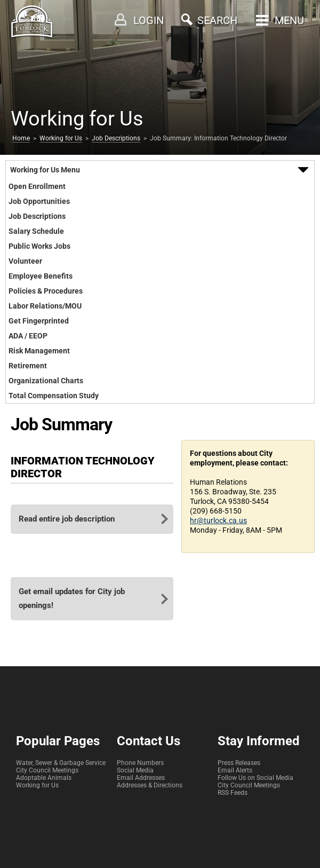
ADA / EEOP (28, 336)
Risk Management (39, 351)
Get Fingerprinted (39, 321)
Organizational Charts (46, 381)
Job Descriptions (116, 138)
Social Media (135, 770)
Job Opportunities (39, 201)
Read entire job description (67, 519)
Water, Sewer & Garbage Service (61, 763)
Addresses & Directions (150, 785)
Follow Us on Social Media (255, 778)
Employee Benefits (41, 276)
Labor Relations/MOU (45, 306)
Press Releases (239, 763)
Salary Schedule (36, 231)
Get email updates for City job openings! (72, 598)
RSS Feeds (233, 793)
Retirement (28, 366)
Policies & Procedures (46, 291)
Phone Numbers (140, 763)
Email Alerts (235, 770)
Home (21, 138)
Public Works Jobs (39, 246)
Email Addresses (141, 778)
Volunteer (25, 261)
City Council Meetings (47, 770)
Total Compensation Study (54, 396)
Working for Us (61, 138)
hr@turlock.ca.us (218, 520)
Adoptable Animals (44, 778)
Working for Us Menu (45, 170)
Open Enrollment (37, 186)
